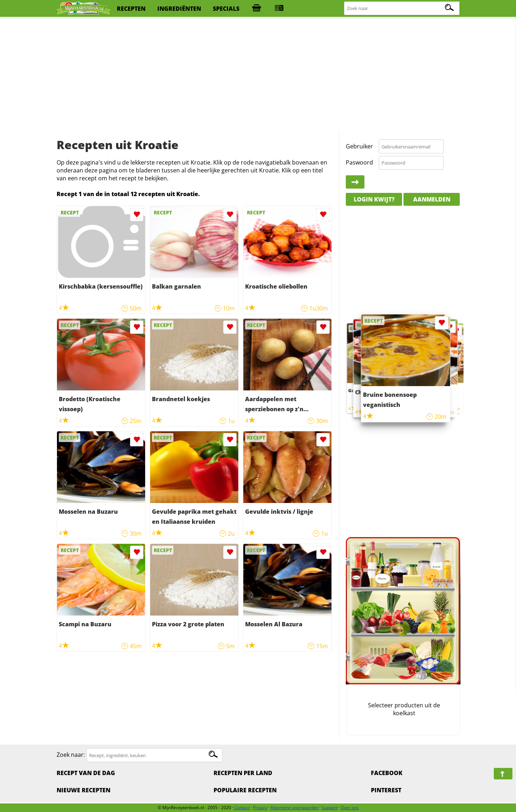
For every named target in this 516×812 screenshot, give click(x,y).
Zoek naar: (71, 755)
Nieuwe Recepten (83, 790)
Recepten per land (243, 773)
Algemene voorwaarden (295, 808)
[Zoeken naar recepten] (402, 8)
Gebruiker (359, 146)
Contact (242, 808)
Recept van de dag (86, 773)
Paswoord (359, 162)
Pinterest (386, 790)
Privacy (260, 808)
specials (226, 9)
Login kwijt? (374, 199)
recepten (131, 9)
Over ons (350, 808)
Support (330, 808)
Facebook (387, 773)
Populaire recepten (245, 790)
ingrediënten (179, 9)
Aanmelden (432, 199)
